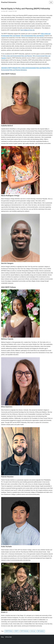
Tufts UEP (5, 11)
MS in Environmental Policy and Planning (33, 36)
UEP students (41, 631)
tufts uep (33, 631)
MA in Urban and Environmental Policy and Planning (18, 56)
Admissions (24, 70)
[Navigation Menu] (51, 2)
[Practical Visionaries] (9, 2)
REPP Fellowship (24, 631)
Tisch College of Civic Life (27, 30)
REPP (16, 631)
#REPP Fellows (9, 631)
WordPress (32, 643)
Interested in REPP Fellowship (10, 68)
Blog (2, 637)
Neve (20, 643)
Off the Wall (8, 637)
